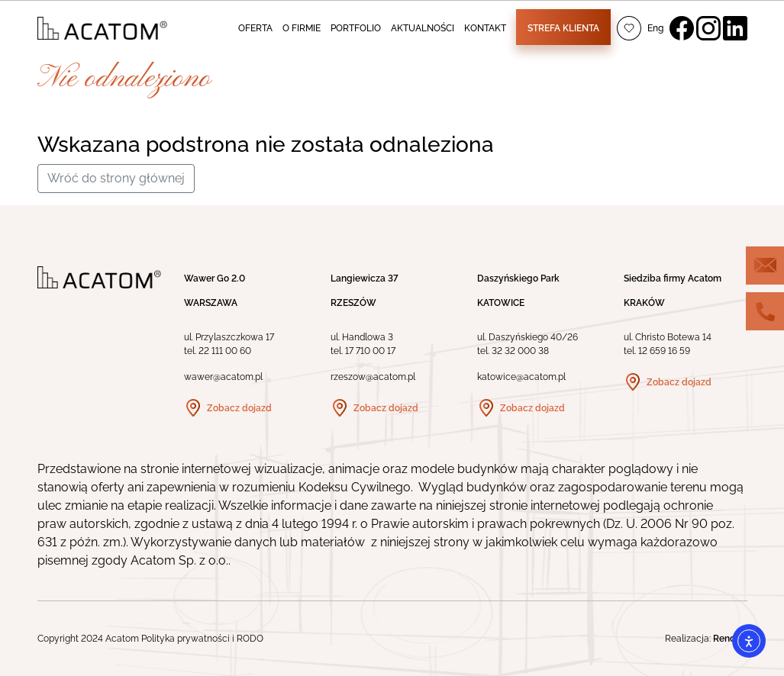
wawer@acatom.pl (223, 377)
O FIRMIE (302, 28)
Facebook (682, 28)
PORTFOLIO (356, 28)
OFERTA (255, 28)
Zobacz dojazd (239, 408)
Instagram (708, 28)
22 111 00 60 (225, 351)
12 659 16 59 (664, 351)
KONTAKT (485, 28)
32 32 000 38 (520, 351)
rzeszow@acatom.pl (373, 377)
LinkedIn (735, 28)
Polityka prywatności (186, 639)
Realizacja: (706, 639)
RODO (250, 639)
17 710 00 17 (370, 351)
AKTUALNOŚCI (423, 28)
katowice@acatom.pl (521, 377)
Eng (655, 28)
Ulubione (629, 28)
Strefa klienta (563, 28)
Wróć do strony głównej (116, 178)
